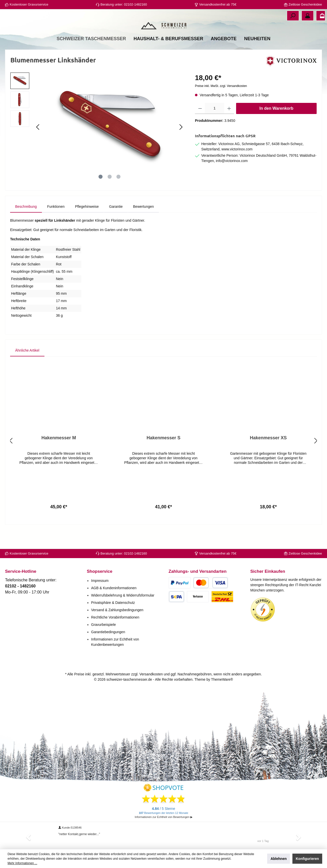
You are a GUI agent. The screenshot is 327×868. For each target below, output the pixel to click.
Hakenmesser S (163, 456)
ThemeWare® (222, 679)
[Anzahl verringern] (200, 127)
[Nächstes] (181, 146)
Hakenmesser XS (268, 456)
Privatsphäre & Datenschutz (113, 603)
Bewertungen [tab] (144, 225)
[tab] (26, 225)
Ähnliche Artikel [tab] (27, 369)
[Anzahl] (214, 127)
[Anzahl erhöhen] (229, 127)
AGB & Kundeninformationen (114, 588)
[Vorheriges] (38, 146)
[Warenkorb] (321, 16)
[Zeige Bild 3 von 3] (119, 195)
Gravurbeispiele (104, 625)
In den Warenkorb (276, 127)
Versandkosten (151, 674)
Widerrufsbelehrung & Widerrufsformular (123, 595)
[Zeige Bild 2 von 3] (110, 195)
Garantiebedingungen (108, 632)
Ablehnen (279, 859)
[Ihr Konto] (308, 16)
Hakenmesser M (59, 456)
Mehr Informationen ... (22, 863)
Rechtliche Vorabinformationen (115, 617)
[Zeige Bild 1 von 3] (100, 195)
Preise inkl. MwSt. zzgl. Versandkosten (221, 105)
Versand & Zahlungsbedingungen (117, 610)
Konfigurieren (307, 859)
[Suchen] (293, 16)
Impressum (100, 581)
